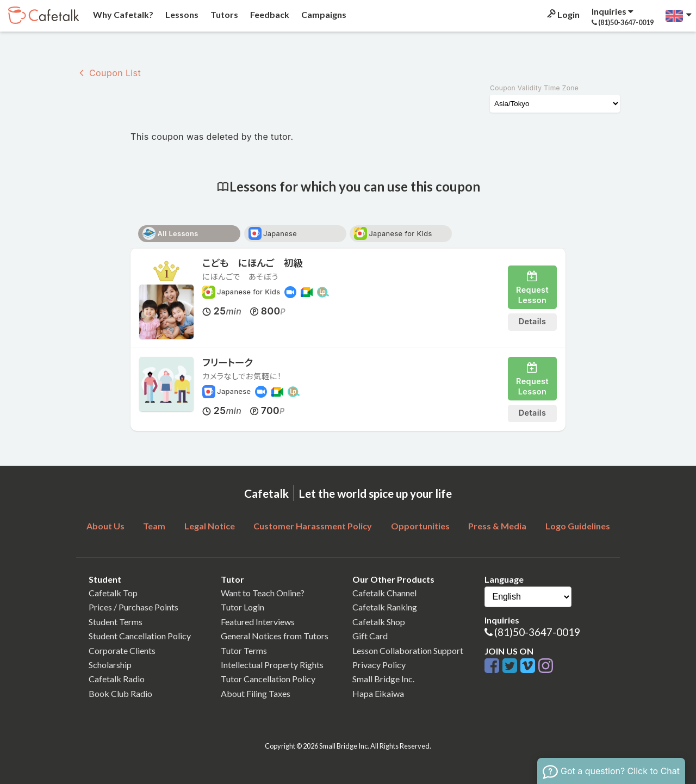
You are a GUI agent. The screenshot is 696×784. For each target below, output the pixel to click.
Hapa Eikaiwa (378, 693)
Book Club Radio (120, 693)
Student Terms (116, 622)
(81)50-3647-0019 (537, 632)
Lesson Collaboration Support (408, 650)
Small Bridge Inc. (383, 679)
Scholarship (110, 665)
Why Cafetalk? (122, 14)
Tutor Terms (244, 650)
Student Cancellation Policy (140, 636)
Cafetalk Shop (379, 622)
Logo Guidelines (578, 526)
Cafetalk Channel (384, 593)
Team (154, 526)
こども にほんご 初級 (253, 263)
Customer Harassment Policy (313, 526)
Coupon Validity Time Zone (534, 88)
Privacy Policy (379, 665)
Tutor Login (243, 607)
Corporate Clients (122, 650)
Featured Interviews (258, 622)
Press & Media (497, 526)
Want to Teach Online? (263, 593)
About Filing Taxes (256, 693)
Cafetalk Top (113, 593)
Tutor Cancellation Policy (268, 679)
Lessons (181, 14)
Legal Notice (210, 526)
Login (563, 14)
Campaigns (323, 14)
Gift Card (370, 636)
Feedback (269, 14)
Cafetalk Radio (117, 679)
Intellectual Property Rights (272, 665)
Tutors (223, 14)
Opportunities (420, 526)
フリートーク (228, 363)
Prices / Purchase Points (133, 607)
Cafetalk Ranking (385, 607)
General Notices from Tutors (275, 636)
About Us (105, 526)
